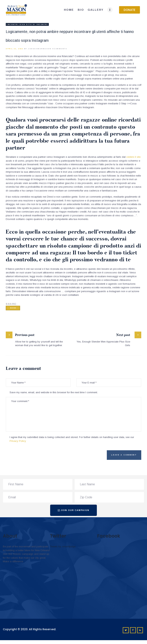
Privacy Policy (18, 441)
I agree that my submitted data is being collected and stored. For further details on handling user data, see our (72, 439)
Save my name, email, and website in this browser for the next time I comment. (54, 392)
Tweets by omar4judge (63, 546)
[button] (129, 10)
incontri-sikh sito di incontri (27, 24)
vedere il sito (134, 157)
